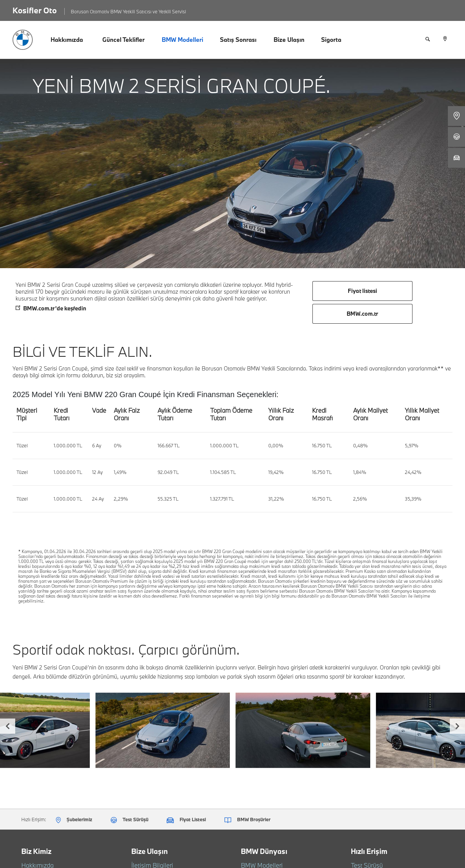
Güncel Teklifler (123, 40)
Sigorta (331, 40)
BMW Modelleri (182, 40)
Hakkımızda (67, 40)
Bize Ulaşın (289, 40)
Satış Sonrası (238, 40)
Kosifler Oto (35, 10)
